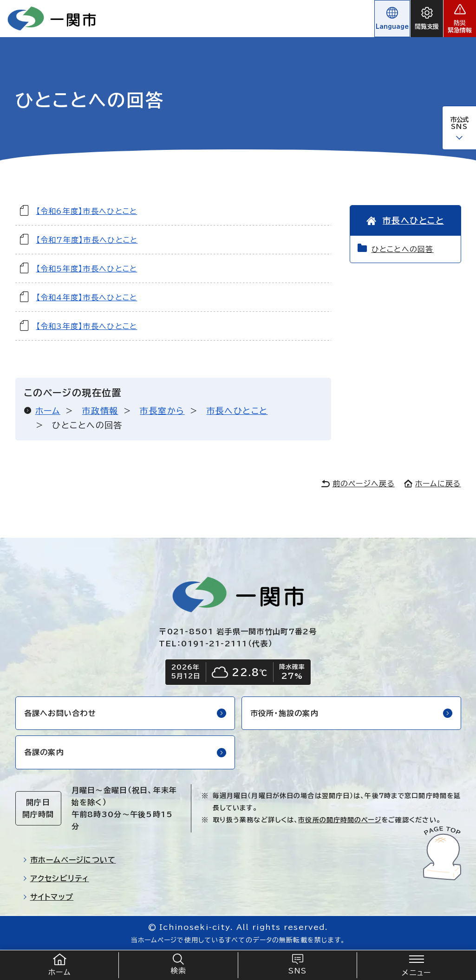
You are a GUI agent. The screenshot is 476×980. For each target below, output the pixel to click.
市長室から (162, 411)
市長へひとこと (237, 411)
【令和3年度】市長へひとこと (87, 326)
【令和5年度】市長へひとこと (87, 269)
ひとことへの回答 (403, 249)
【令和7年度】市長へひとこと (87, 240)
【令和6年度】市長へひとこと (87, 211)
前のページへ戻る (358, 484)
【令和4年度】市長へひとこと (87, 297)
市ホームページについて (69, 860)
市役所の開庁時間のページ (339, 820)
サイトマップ (48, 897)
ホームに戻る (433, 484)
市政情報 (100, 411)
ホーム (48, 411)
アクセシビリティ (56, 878)
